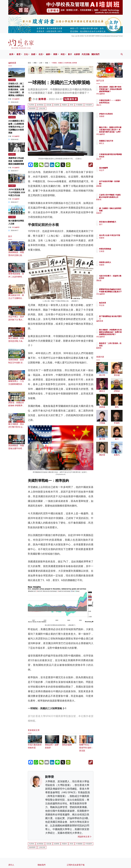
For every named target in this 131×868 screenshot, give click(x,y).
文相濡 (112, 251)
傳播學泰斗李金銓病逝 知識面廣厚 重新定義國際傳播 (16, 161)
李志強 (112, 305)
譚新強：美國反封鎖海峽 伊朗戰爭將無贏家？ (16, 406)
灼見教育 (12, 186)
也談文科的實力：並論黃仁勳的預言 (116, 278)
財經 (33, 54)
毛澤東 (32, 105)
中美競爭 (89, 105)
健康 (48, 54)
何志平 (112, 161)
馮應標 (112, 119)
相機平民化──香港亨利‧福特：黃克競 (86, 745)
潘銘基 (112, 283)
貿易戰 (57, 105)
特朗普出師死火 (116, 262)
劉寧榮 (42, 99)
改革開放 (40, 105)
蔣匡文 (112, 146)
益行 (111, 226)
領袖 (47, 63)
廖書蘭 (112, 186)
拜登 (71, 105)
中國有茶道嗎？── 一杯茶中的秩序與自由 (116, 103)
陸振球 (112, 215)
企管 (41, 63)
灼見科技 (12, 117)
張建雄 (112, 240)
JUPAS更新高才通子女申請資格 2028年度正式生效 (17, 192)
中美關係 (79, 105)
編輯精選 (113, 321)
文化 (26, 54)
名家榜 (77, 54)
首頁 (29, 63)
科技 (63, 54)
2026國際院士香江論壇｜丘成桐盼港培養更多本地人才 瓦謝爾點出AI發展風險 (16, 127)
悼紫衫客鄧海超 (116, 249)
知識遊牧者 (71, 99)
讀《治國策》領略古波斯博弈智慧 (116, 211)
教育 (19, 54)
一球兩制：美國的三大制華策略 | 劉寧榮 (64, 63)
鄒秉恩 (112, 350)
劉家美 (112, 202)
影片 (70, 54)
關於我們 (95, 54)
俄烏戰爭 (32, 108)
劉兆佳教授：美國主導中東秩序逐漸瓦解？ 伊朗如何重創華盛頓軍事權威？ (116, 91)
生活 (41, 54)
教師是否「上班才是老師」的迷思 (116, 345)
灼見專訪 (12, 154)
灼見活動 (86, 54)
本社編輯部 (16, 99)
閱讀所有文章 (85, 837)
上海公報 (42, 108)
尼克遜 (49, 105)
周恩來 (64, 105)
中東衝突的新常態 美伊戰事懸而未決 (116, 157)
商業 (55, 54)
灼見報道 (12, 80)
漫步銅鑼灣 (114, 168)
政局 (11, 54)
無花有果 (113, 303)
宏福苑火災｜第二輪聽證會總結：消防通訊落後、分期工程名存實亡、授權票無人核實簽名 (16, 89)
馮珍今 (112, 107)
